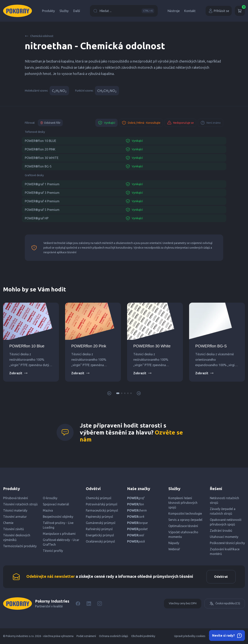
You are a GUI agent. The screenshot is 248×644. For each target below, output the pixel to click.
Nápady (174, 543)
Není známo (211, 123)
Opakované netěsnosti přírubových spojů (226, 522)
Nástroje (174, 11)
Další (77, 11)
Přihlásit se (219, 11)
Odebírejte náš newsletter (51, 577)
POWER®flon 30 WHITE (42, 158)
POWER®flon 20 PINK (40, 149)
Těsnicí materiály (15, 510)
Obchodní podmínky (143, 636)
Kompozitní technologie (185, 513)
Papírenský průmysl (99, 517)
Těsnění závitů (13, 529)
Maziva (48, 510)
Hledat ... (124, 11)
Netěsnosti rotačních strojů (224, 500)
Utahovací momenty (224, 537)
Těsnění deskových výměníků (17, 538)
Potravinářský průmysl (102, 504)
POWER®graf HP (37, 218)
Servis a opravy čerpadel (185, 520)
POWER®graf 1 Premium (42, 184)
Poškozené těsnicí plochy (227, 543)
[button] (118, 393)
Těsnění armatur (15, 517)
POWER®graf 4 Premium (42, 201)
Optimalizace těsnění (183, 526)
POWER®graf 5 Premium (42, 210)
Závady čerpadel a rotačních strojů (223, 511)
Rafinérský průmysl (99, 529)
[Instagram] (100, 604)
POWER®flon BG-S (38, 166)
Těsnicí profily (53, 551)
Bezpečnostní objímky (58, 517)
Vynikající (106, 123)
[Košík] (240, 11)
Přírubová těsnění (15, 498)
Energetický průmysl (100, 535)
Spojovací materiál (56, 504)
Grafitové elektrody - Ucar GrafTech (61, 542)
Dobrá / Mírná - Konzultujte (141, 123)
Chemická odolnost (39, 36)
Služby (64, 11)
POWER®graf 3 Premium (42, 193)
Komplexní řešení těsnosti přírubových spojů (183, 503)
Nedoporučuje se (180, 123)
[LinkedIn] (89, 604)
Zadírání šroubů (221, 531)
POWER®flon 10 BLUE (40, 141)
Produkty (48, 11)
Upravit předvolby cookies (190, 636)
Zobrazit (19, 373)
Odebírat (221, 577)
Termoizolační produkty (20, 546)
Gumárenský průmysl (101, 523)
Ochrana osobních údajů (114, 636)
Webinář (174, 549)
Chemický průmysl (99, 498)
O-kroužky (50, 498)
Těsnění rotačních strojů (20, 504)
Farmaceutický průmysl (102, 510)
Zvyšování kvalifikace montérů (225, 551)
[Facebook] (78, 604)
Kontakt (190, 11)
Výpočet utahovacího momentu (183, 534)
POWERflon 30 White (152, 346)
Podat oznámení (86, 636)
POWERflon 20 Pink (89, 346)
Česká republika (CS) (225, 604)
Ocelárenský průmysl (100, 541)
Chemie (8, 523)
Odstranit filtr (50, 123)
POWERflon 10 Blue (27, 346)
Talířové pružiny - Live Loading (58, 525)
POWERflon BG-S (211, 346)
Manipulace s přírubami (59, 534)
